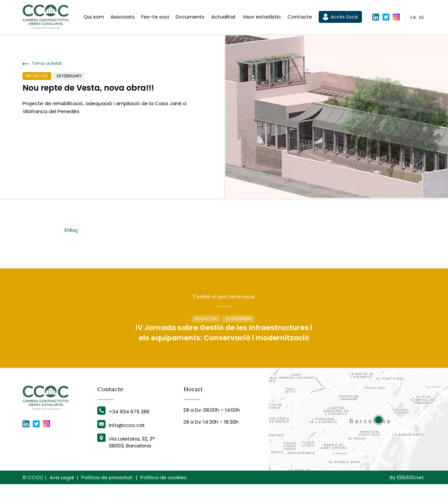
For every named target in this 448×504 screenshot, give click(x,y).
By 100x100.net (407, 497)
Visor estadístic (262, 17)
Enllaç (71, 230)
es (422, 18)
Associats (123, 17)
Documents (190, 17)
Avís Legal (62, 497)
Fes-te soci (155, 17)
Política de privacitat (107, 497)
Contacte (300, 17)
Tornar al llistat (42, 63)
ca (413, 18)
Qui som (94, 17)
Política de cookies (163, 497)
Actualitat (224, 17)
